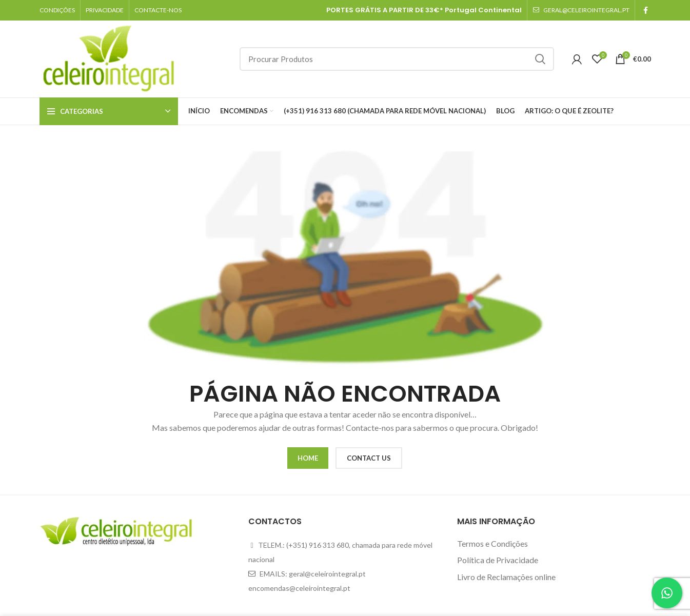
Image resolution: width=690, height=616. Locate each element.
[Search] (397, 59)
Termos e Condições (492, 543)
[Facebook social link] (646, 10)
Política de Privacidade (498, 560)
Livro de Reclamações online (506, 577)
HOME (308, 458)
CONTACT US (369, 458)
